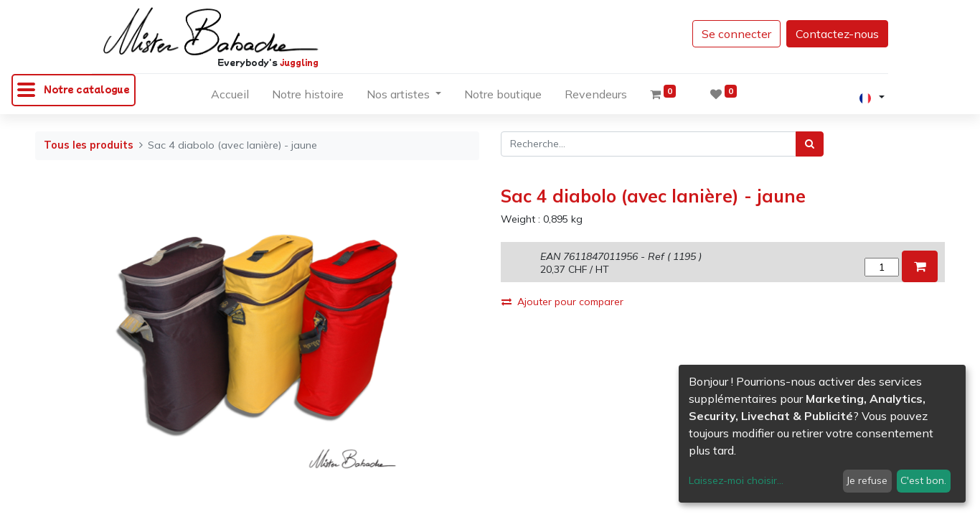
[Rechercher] (810, 144)
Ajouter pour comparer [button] (562, 302)
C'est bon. (923, 480)
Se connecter (736, 34)
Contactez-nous (837, 34)
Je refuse (867, 480)
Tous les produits (89, 145)
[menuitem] (230, 97)
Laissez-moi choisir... (736, 480)
